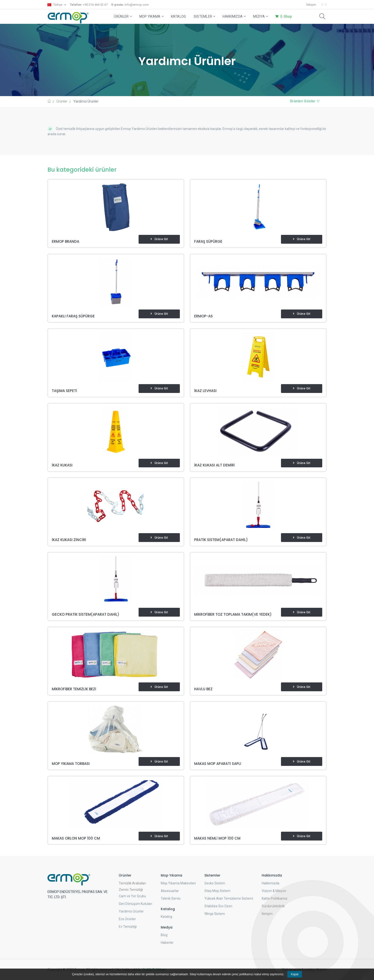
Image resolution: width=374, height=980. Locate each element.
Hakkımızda (234, 16)
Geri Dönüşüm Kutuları (135, 904)
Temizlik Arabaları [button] (132, 883)
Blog (164, 935)
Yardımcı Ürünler (131, 911)
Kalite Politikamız (275, 898)
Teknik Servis (171, 898)
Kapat (295, 974)
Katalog (179, 16)
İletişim (311, 5)
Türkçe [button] (55, 5)
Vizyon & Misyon (274, 891)
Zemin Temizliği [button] (131, 890)
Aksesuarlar (170, 891)
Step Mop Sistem (217, 891)
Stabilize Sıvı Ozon (218, 906)
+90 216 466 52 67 (89, 5)
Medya (260, 16)
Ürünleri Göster (305, 101)
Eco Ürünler (127, 919)
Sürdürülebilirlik (273, 906)
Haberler (167, 943)
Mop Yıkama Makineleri (178, 883)
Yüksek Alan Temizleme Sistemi (229, 898)
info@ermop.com (130, 5)
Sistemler (204, 16)
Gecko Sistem (215, 883)
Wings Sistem (215, 914)
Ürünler (123, 16)
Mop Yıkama (151, 16)
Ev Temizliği (128, 927)
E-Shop (286, 16)
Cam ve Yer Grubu (132, 896)
